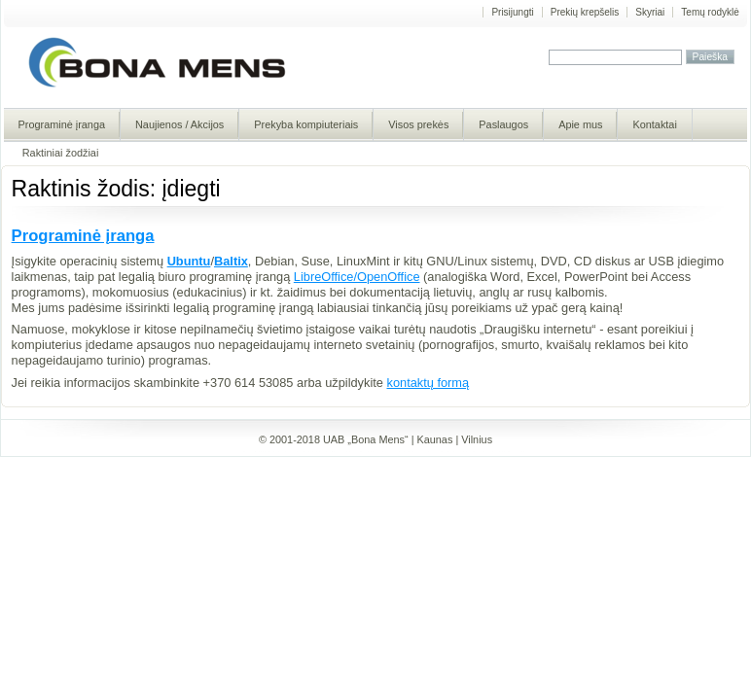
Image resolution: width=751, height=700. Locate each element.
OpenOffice (389, 277)
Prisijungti (512, 12)
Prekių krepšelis (585, 12)
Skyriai (650, 12)
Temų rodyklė (710, 12)
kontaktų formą (429, 383)
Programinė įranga (83, 236)
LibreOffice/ (325, 277)
